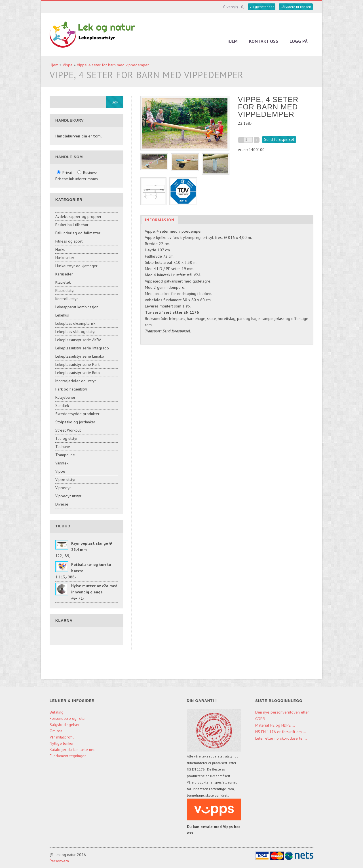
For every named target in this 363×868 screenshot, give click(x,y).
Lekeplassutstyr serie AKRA (78, 340)
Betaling (57, 712)
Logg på (299, 41)
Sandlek (62, 406)
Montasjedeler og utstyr (76, 381)
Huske (60, 249)
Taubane (63, 447)
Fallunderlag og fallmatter (78, 233)
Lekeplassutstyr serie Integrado (82, 348)
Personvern (59, 861)
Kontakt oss (264, 41)
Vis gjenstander (262, 7)
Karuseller (64, 274)
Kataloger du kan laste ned (73, 750)
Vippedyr (63, 488)
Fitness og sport (69, 241)
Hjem (233, 41)
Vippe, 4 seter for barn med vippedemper (113, 65)
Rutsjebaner (65, 397)
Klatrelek (63, 282)
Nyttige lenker (62, 743)
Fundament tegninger (68, 756)
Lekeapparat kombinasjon (77, 307)
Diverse (62, 504)
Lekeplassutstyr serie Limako (80, 356)
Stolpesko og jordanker (75, 422)
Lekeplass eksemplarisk (75, 323)
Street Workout (68, 430)
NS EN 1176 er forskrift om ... (281, 732)
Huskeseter (65, 258)
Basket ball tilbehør (72, 225)
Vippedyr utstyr (68, 496)
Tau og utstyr (67, 438)
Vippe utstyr (66, 479)
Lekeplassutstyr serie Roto (78, 373)
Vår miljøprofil (62, 737)
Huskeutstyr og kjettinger (76, 266)
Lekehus (62, 315)
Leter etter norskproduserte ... (281, 738)
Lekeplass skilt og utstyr (76, 332)
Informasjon (160, 220)
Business (87, 173)
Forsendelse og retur (68, 718)
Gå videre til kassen (296, 7)
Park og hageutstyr (71, 389)
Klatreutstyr (65, 290)
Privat (65, 173)
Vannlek (62, 463)
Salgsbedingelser (65, 725)
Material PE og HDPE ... (275, 725)
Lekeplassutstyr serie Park (77, 364)
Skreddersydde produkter (77, 414)
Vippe (68, 65)
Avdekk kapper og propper (78, 217)
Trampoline (65, 455)
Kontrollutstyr (67, 299)
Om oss (56, 731)
